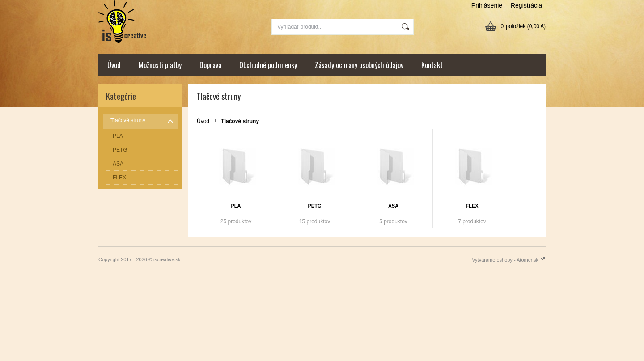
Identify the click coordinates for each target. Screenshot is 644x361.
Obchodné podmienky (268, 65)
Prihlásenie (487, 5)
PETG (315, 206)
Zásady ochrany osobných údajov (359, 65)
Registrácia (526, 5)
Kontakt (432, 65)
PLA (236, 206)
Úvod (114, 65)
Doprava (210, 65)
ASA (393, 206)
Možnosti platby (160, 65)
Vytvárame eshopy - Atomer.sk (509, 260)
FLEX (472, 206)
